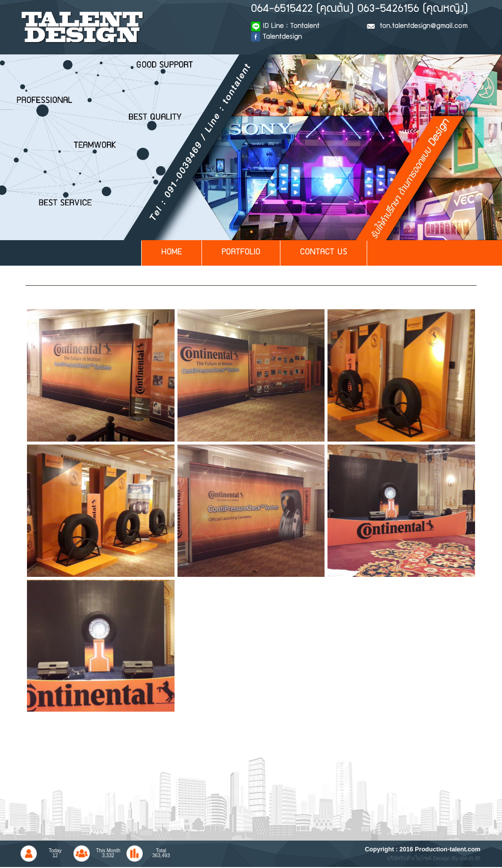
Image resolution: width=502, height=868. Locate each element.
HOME (172, 253)
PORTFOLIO (241, 253)
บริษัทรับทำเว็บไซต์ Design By (423, 858)
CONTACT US (324, 253)
